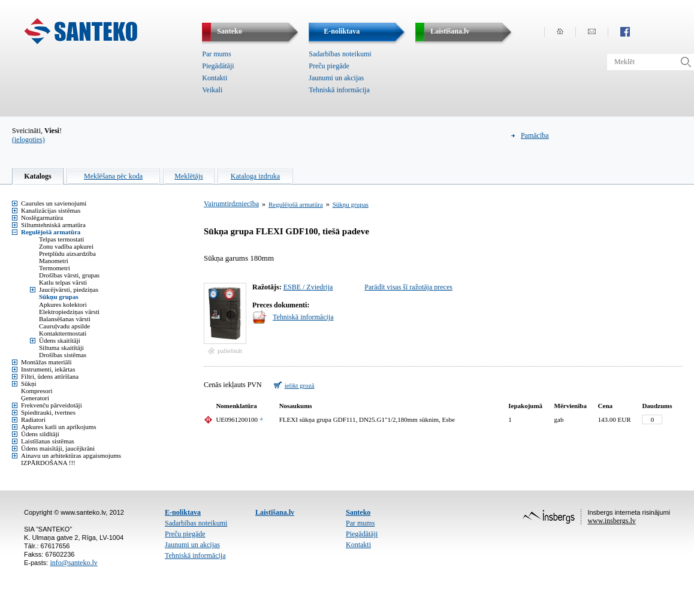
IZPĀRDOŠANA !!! (48, 463)
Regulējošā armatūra (51, 232)
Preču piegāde (329, 66)
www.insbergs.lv (611, 521)
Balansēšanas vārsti (65, 319)
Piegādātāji (218, 66)
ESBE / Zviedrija (308, 287)
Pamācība (535, 135)
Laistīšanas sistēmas (48, 441)
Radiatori (33, 419)
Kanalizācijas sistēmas (51, 210)
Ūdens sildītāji (40, 434)
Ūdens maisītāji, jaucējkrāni (58, 448)
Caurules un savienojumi (54, 203)
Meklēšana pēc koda (113, 176)
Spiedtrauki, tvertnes (48, 412)
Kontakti (215, 78)
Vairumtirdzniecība (231, 204)
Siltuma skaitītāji (61, 348)
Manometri (54, 261)
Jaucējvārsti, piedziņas (69, 289)
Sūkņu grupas (59, 297)
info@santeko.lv (73, 563)
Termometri (55, 268)
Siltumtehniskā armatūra (53, 225)
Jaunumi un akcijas (336, 78)
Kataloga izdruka (255, 176)
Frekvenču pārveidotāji (52, 405)
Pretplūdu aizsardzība (67, 253)
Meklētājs (188, 176)
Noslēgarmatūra (42, 218)
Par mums (216, 54)
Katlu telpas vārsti (63, 282)
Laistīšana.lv (275, 512)
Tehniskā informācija (339, 90)
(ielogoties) (28, 140)
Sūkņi (29, 384)
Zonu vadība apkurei (66, 246)
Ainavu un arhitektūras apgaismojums (71, 455)
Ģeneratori (35, 398)
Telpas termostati (61, 239)
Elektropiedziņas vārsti (69, 312)
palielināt (230, 351)
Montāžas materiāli (46, 362)
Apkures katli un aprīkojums (59, 427)
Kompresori (37, 391)
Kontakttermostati (63, 333)
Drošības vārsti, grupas (69, 275)
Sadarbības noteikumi (340, 54)
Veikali (212, 90)
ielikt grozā (300, 385)
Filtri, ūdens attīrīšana (50, 376)
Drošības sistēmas (63, 355)
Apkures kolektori (63, 304)
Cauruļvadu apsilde (64, 326)
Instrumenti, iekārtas (48, 369)
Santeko (358, 512)
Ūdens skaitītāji (60, 340)
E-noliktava (183, 512)
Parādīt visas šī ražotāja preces (408, 287)
